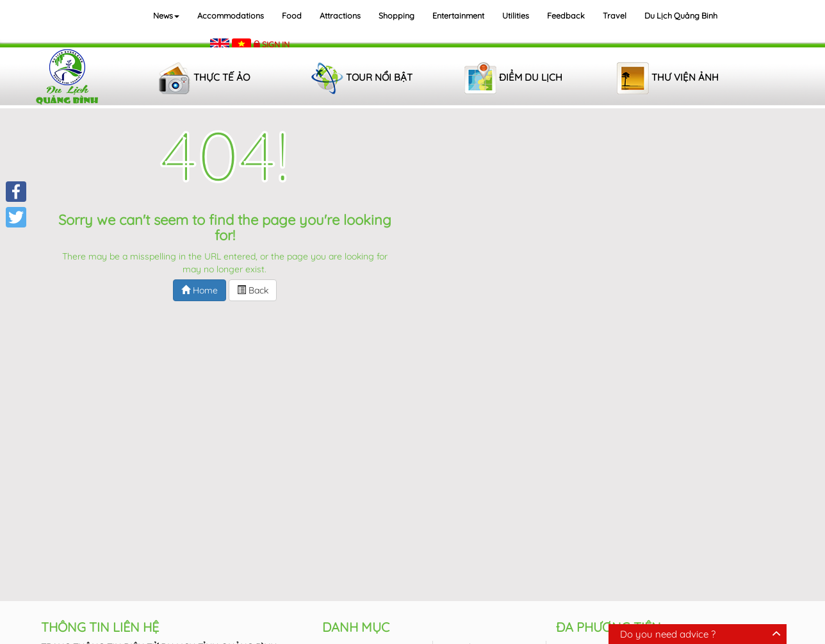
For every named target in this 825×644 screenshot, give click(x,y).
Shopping (396, 15)
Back (253, 290)
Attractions (340, 15)
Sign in (276, 44)
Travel (615, 15)
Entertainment (458, 15)
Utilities (516, 15)
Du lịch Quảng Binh (681, 15)
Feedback (566, 15)
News (166, 15)
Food (292, 15)
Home (200, 290)
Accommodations (231, 15)
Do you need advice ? (668, 634)
